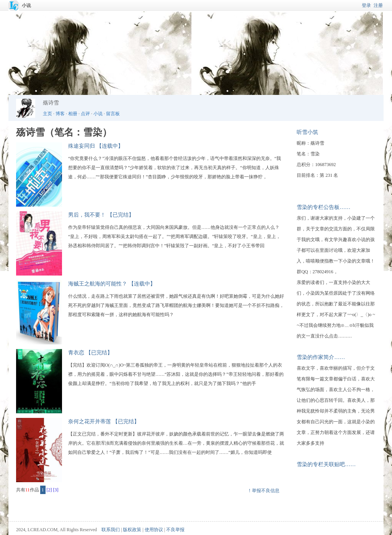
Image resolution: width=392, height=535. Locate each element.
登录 (366, 5)
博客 (60, 114)
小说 (26, 5)
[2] (49, 490)
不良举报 (175, 530)
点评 (85, 114)
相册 (73, 114)
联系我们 (111, 530)
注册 (378, 5)
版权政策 (132, 530)
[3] (56, 490)
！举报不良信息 (263, 491)
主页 (47, 114)
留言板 (113, 114)
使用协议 (154, 530)
